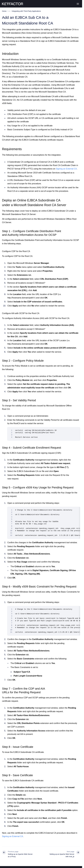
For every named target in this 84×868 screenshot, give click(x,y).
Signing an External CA (66, 169)
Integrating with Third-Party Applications (26, 11)
